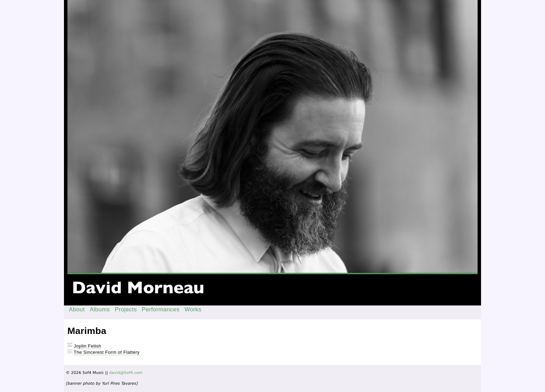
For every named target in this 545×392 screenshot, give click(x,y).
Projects (126, 309)
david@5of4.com (126, 373)
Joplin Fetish (87, 346)
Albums (100, 309)
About (77, 309)
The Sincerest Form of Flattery (107, 352)
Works (193, 309)
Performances (161, 309)
